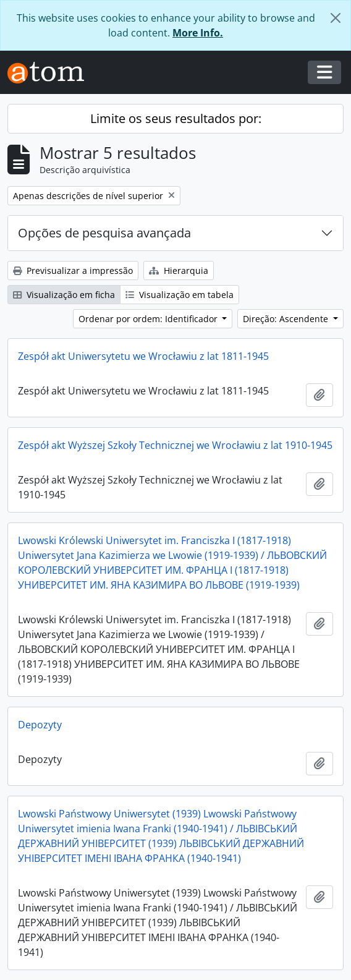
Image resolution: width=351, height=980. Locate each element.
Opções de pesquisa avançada (104, 233)
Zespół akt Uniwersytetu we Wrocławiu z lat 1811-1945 (143, 356)
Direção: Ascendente (287, 319)
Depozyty (40, 725)
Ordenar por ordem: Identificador (149, 319)
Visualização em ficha (64, 295)
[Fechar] (336, 18)
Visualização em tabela (180, 295)
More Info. (198, 33)
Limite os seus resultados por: (176, 118)
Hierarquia (179, 271)
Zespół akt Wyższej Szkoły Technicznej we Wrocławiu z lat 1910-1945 (175, 445)
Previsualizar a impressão (73, 271)
